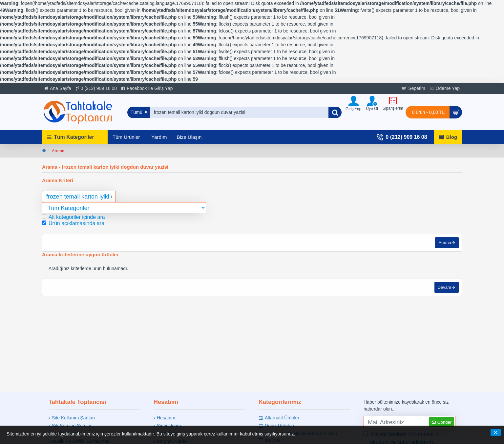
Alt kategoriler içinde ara (73, 217)
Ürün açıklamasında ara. (74, 223)
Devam (444, 288)
